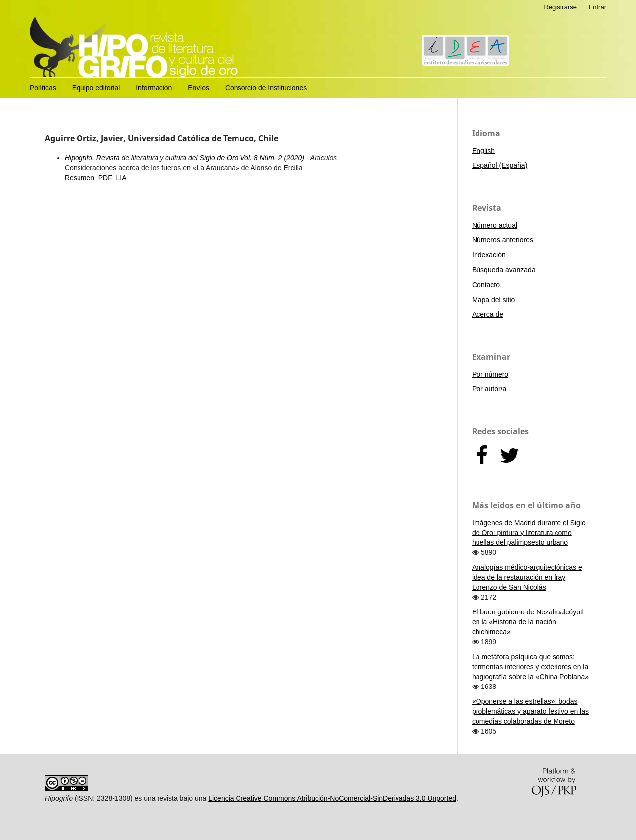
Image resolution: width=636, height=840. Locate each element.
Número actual (495, 225)
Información (154, 88)
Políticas (43, 88)
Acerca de (488, 314)
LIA (121, 178)
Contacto (486, 285)
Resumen (79, 178)
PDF (105, 178)
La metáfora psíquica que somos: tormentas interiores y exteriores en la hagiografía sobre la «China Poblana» (530, 667)
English (483, 151)
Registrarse (560, 7)
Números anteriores (503, 240)
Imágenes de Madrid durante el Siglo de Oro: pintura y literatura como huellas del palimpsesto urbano (529, 533)
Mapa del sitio (493, 300)
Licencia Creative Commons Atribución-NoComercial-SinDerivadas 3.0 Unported (332, 798)
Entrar (597, 7)
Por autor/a (489, 389)
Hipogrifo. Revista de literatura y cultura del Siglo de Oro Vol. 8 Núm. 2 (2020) (184, 158)
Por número (490, 374)
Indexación (489, 255)
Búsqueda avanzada (504, 270)
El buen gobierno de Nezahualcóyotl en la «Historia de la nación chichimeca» (528, 622)
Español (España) (500, 165)
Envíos (199, 88)
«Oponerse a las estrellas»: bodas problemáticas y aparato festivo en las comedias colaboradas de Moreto (530, 711)
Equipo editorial (96, 88)
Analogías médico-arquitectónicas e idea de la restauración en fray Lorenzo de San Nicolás (527, 577)
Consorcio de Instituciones (266, 88)
